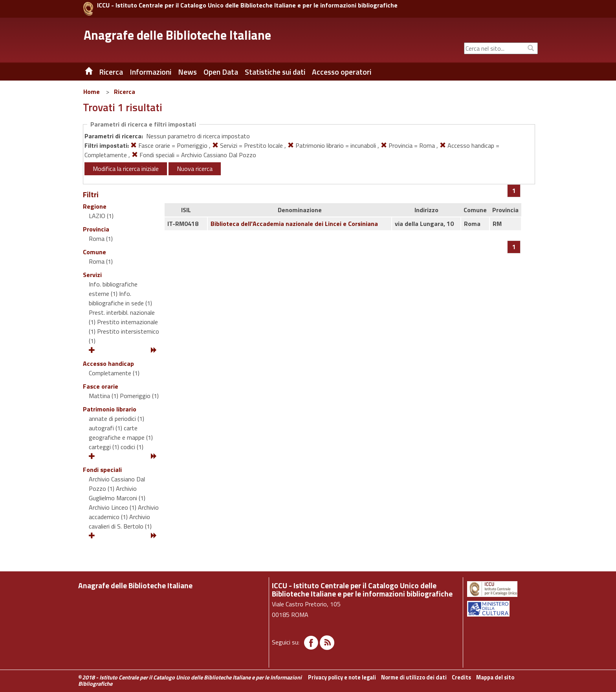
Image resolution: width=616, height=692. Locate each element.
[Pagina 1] (514, 191)
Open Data (221, 72)
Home (92, 92)
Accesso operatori (342, 72)
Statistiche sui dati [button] (275, 72)
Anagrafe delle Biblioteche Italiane (177, 35)
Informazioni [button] (150, 72)
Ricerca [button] (111, 72)
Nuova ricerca (195, 169)
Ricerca (125, 92)
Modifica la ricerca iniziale (126, 169)
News (187, 72)
